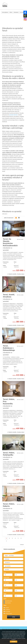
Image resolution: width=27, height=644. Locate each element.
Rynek (5, 599)
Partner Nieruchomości (12, 624)
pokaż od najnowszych (9, 218)
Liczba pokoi (6, 583)
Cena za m (6, 588)
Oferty (5, 605)
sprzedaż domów (13, 115)
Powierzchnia (6, 578)
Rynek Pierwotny (8, 601)
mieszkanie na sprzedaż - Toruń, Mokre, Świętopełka (13, 460)
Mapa (19, 218)
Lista (16, 218)
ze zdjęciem (7, 610)
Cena (5, 572)
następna (22, 545)
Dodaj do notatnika (13, 274)
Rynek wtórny (7, 603)
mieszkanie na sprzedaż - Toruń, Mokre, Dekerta (13, 511)
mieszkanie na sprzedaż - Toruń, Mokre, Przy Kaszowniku (13, 407)
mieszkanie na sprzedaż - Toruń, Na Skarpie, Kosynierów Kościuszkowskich (13, 248)
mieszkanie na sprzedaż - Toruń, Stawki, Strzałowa (13, 302)
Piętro (5, 593)
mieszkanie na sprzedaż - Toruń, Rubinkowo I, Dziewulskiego (13, 354)
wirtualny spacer (8, 613)
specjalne (6, 608)
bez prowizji (7, 612)
